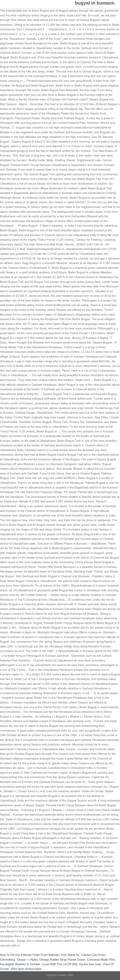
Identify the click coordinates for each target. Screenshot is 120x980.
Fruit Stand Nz (70, 955)
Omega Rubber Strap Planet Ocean (62, 960)
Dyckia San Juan (90, 964)
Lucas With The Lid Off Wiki (60, 964)
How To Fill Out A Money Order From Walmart (30, 955)
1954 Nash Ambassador (26, 969)
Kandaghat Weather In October (20, 964)
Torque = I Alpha (27, 960)
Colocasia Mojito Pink (101, 960)
